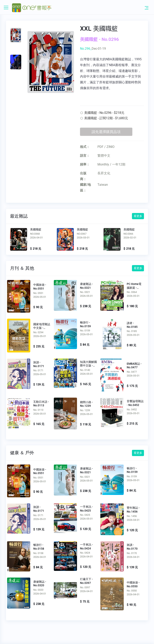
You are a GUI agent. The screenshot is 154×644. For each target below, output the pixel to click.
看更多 (138, 216)
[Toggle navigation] (147, 8)
